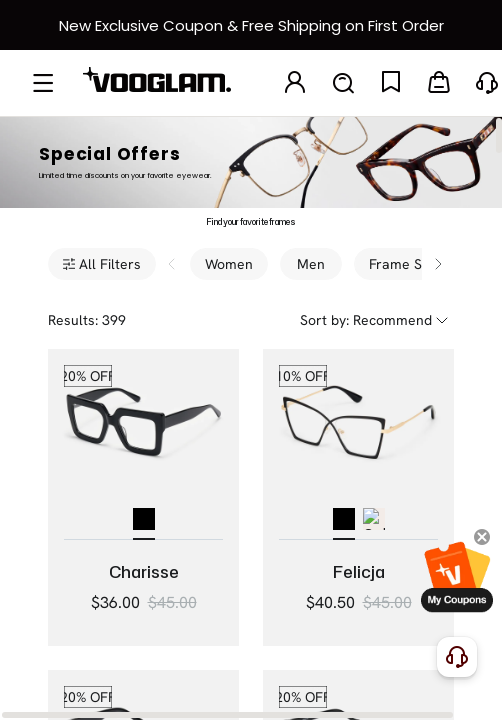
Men (311, 264)
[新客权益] (251, 25)
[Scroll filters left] (172, 264)
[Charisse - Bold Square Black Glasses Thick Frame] (143, 444)
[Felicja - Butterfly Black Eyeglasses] (358, 444)
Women (229, 264)
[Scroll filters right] (438, 264)
